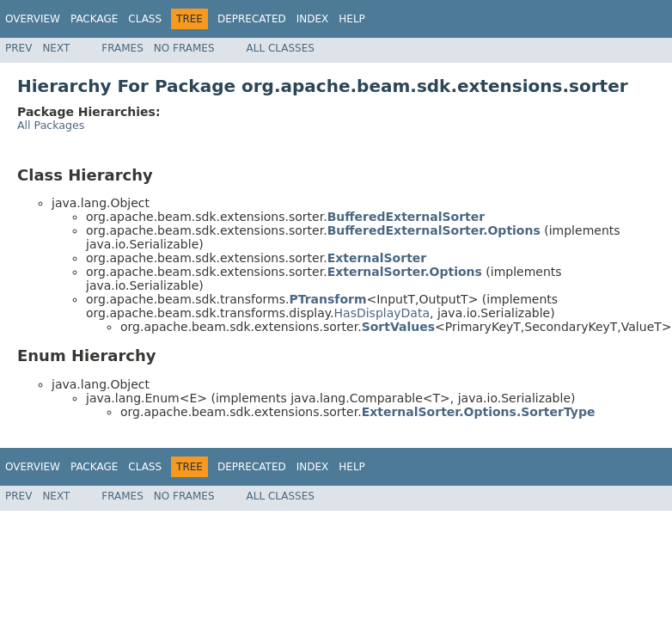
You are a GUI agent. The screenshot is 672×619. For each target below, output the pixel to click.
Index (313, 19)
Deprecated (252, 19)
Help (352, 19)
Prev (18, 48)
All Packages (51, 125)
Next (56, 48)
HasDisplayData (382, 313)
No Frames (184, 48)
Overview (33, 19)
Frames (122, 48)
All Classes (281, 48)
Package (94, 19)
